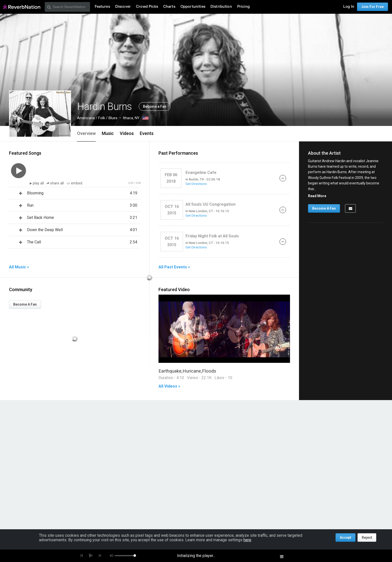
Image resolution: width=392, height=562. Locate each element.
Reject (367, 538)
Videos (127, 133)
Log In (349, 7)
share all (56, 183)
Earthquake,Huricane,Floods (187, 371)
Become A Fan (25, 304)
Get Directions (196, 184)
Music (108, 133)
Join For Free (372, 7)
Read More (317, 196)
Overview (86, 133)
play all (39, 183)
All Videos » (169, 386)
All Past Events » (174, 267)
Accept (345, 538)
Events (147, 133)
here (247, 540)
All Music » (19, 267)
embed (74, 183)
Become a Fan (155, 106)
